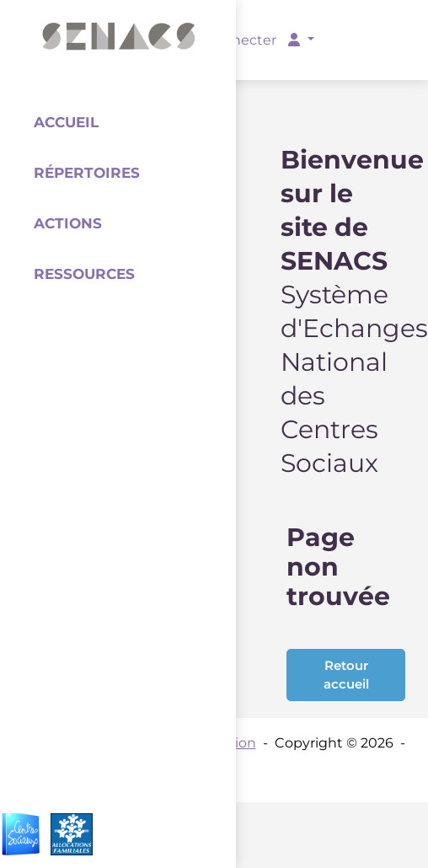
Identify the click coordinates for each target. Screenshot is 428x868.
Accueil (66, 122)
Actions (68, 223)
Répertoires (87, 173)
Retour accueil (346, 675)
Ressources (84, 274)
